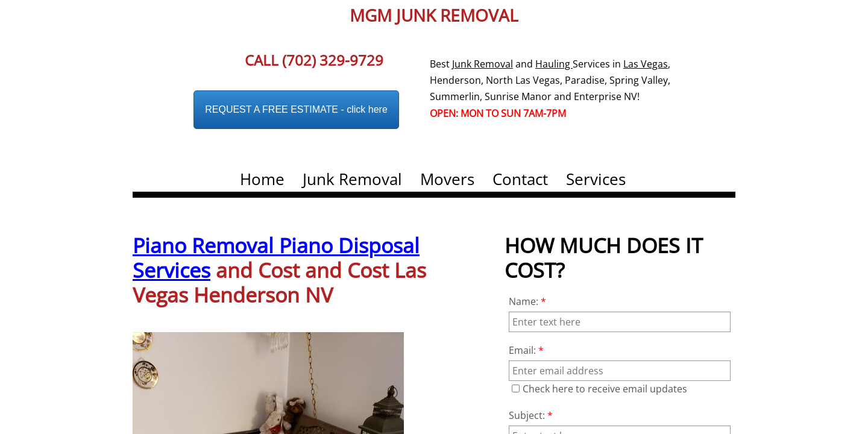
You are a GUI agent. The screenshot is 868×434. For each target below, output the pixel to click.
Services (596, 179)
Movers (447, 179)
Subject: (531, 415)
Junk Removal (352, 179)
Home (262, 179)
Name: (527, 301)
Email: (526, 350)
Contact (520, 179)
